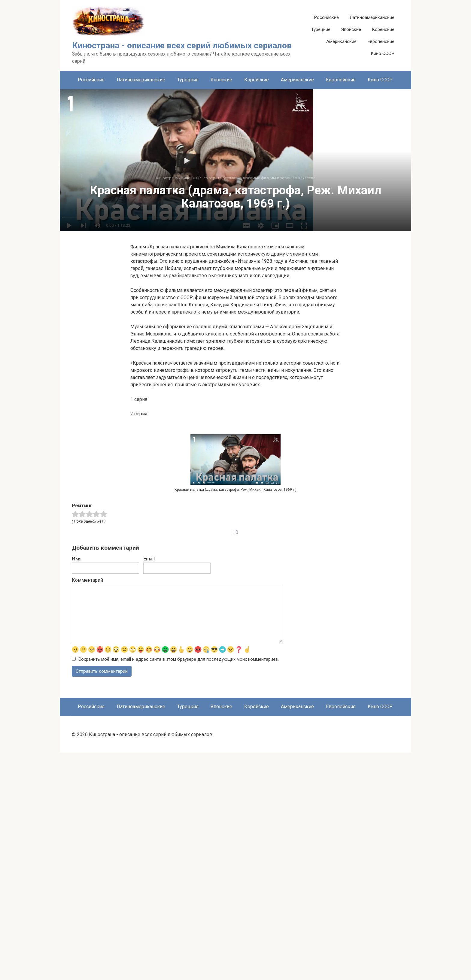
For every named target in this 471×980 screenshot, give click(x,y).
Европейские (381, 41)
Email (149, 785)
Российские (326, 17)
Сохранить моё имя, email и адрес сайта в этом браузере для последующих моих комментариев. (179, 886)
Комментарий (87, 807)
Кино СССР (383, 53)
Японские (351, 29)
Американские (341, 41)
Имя (77, 785)
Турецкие (321, 29)
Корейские (383, 29)
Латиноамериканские (372, 17)
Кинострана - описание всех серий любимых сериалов (182, 46)
